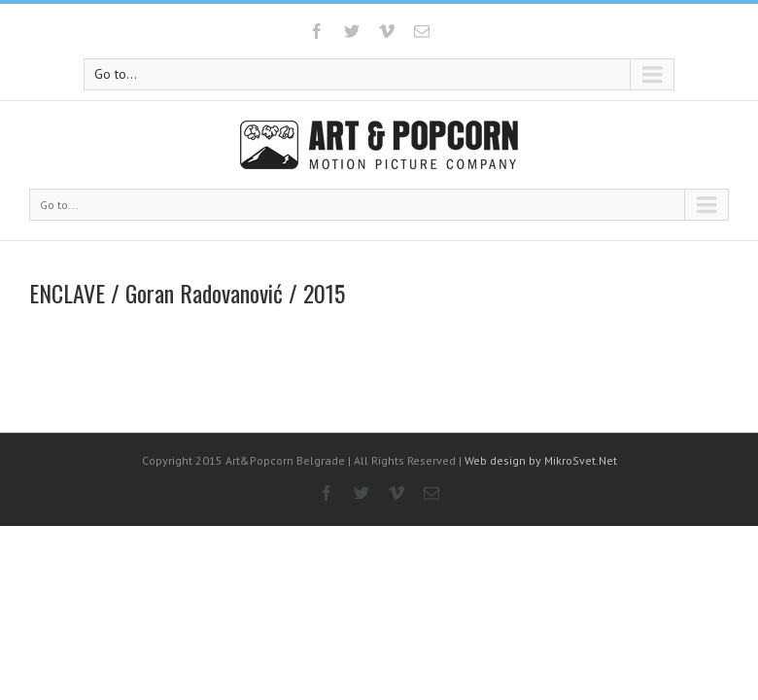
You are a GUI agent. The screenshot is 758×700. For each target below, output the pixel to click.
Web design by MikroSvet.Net (541, 460)
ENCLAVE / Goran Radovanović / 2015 (187, 293)
